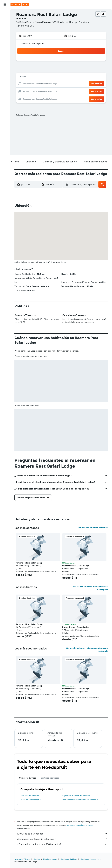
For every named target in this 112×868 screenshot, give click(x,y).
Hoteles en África (50, 859)
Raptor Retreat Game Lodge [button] (76, 566)
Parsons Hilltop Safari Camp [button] (29, 563)
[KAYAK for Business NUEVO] (5, 52)
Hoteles (37, 859)
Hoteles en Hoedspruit (31, 800)
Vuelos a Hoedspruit (30, 796)
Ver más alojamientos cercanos (93, 528)
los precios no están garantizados (80, 825)
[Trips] (5, 61)
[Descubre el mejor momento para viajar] (5, 46)
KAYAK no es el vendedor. (62, 834)
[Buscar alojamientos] (5, 20)
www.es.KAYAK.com (22, 859)
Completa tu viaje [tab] (28, 778)
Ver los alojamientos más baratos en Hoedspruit (90, 588)
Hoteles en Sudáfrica (69, 859)
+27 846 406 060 (25, 26)
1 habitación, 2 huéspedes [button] (32, 43)
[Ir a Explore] (5, 34)
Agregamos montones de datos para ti (62, 839)
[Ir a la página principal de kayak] (20, 5)
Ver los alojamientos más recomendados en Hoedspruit (87, 650)
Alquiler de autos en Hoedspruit (76, 796)
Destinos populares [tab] (50, 778)
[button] (5, 5)
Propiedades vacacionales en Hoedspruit (80, 800)
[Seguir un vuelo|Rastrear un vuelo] (5, 40)
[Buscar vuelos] (5, 13)
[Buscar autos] (5, 26)
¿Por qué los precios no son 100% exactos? (62, 844)
